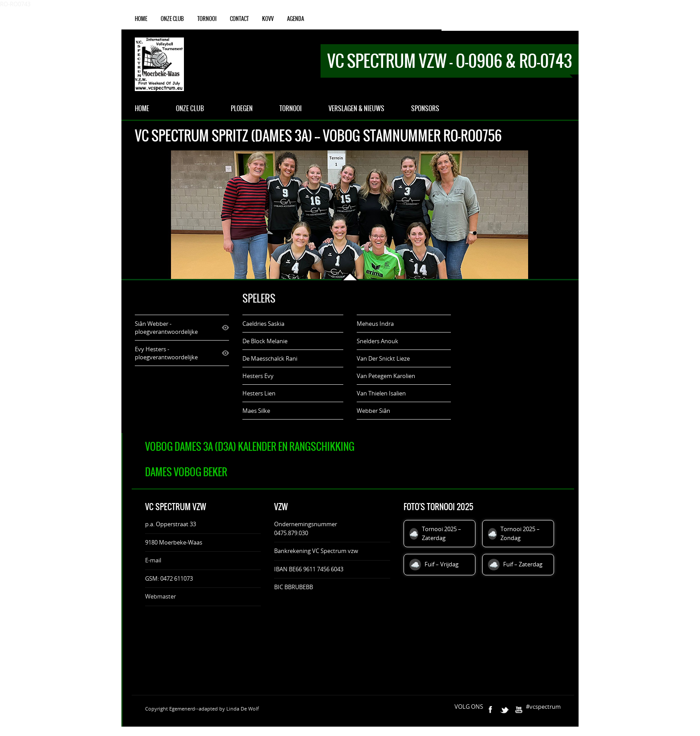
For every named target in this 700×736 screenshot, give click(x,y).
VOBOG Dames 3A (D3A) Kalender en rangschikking (250, 447)
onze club (172, 19)
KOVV (268, 19)
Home (141, 19)
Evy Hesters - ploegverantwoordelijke (166, 353)
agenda (296, 19)
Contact (239, 19)
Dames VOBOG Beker (186, 472)
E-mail (153, 560)
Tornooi (207, 19)
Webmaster (160, 596)
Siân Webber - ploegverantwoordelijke (166, 328)
